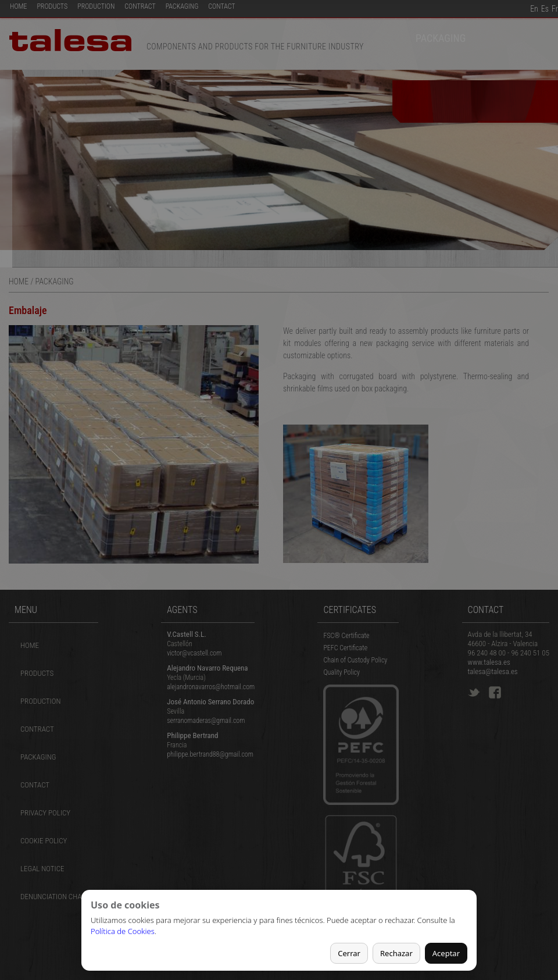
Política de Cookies (123, 931)
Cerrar (349, 953)
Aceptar (446, 953)
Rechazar (396, 953)
